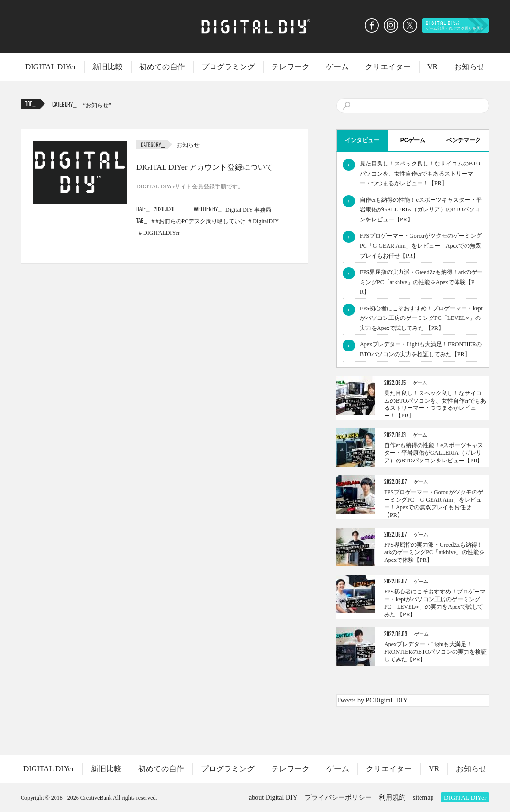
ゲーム (337, 67)
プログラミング (228, 67)
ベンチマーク (464, 140)
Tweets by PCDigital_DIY (372, 700)
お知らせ (469, 67)
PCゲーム (413, 140)
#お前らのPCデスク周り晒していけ (201, 221)
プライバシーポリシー (338, 797)
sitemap (423, 797)
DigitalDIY (266, 221)
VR (432, 67)
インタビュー (362, 140)
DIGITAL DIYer (51, 67)
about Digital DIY (273, 797)
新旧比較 (108, 67)
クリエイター (388, 67)
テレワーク (290, 67)
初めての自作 (162, 67)
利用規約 (392, 797)
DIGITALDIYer (161, 233)
